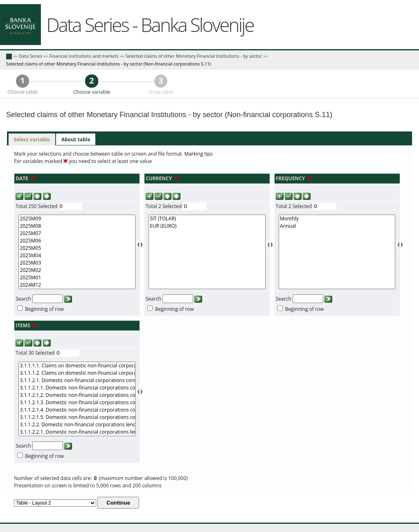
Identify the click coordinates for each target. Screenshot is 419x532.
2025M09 (77, 219)
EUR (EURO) (207, 226)
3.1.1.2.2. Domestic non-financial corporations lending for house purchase (77, 425)
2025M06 (77, 241)
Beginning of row (44, 309)
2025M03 (77, 263)
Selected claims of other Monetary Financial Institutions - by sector (194, 56)
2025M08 (77, 226)
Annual (337, 226)
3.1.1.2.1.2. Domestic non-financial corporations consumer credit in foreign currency (77, 395)
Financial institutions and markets (84, 56)
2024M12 (77, 285)
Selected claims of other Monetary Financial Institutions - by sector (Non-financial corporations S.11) (108, 64)
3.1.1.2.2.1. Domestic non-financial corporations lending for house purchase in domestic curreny (77, 432)
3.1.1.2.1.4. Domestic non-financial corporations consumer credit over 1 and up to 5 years (77, 410)
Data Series (30, 56)
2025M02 (77, 270)
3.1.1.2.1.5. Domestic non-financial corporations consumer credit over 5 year (77, 417)
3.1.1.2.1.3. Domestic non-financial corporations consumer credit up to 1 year (77, 403)
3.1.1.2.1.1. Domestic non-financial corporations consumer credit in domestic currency (77, 388)
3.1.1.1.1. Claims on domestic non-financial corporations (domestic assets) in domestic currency (77, 366)
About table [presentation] (76, 139)
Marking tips (199, 154)
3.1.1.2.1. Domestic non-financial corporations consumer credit (77, 380)
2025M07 (77, 233)
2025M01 (77, 278)
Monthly (337, 219)
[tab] (32, 140)
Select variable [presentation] (32, 139)
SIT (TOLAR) (207, 219)
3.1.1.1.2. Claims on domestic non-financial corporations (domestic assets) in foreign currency (77, 373)
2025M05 (77, 248)
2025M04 (77, 256)
